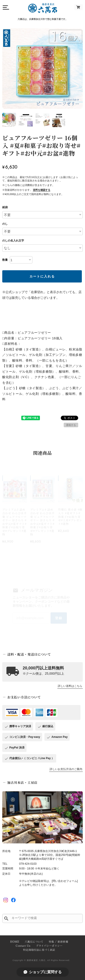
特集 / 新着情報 (59, 942)
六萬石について (34, 942)
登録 (59, 618)
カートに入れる (42, 276)
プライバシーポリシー (49, 946)
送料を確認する (42, 190)
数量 (5, 260)
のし (5, 224)
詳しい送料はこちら (70, 686)
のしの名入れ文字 (13, 241)
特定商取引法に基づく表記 (39, 950)
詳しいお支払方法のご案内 (66, 769)
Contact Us (23, 946)
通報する (71, 425)
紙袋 (5, 207)
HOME (15, 942)
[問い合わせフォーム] (65, 881)
